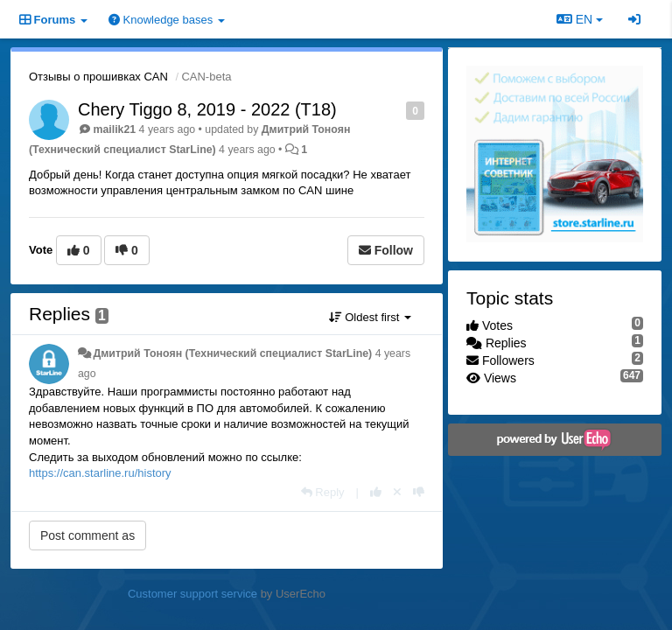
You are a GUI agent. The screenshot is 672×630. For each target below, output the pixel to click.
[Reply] (323, 492)
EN (580, 19)
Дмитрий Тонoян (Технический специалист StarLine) (232, 353)
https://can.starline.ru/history (100, 473)
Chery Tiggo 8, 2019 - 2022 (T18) (207, 109)
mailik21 (114, 129)
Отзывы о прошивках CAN (98, 77)
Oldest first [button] (370, 317)
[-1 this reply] (419, 492)
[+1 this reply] (376, 492)
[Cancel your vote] (397, 492)
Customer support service (192, 594)
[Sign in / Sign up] (634, 19)
